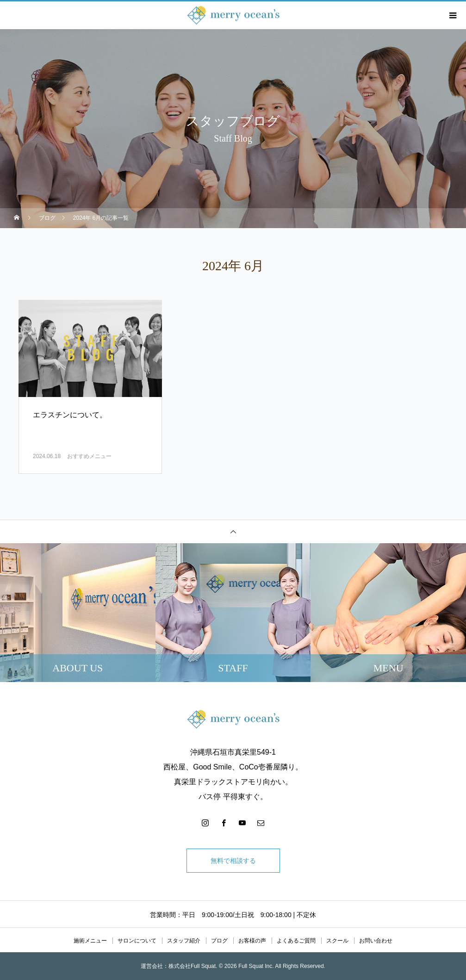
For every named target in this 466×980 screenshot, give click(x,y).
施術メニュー (90, 941)
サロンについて (137, 941)
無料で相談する (233, 861)
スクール (337, 941)
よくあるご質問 (296, 941)
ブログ (219, 941)
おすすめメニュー (89, 456)
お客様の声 (252, 941)
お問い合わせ (376, 941)
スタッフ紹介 (184, 941)
